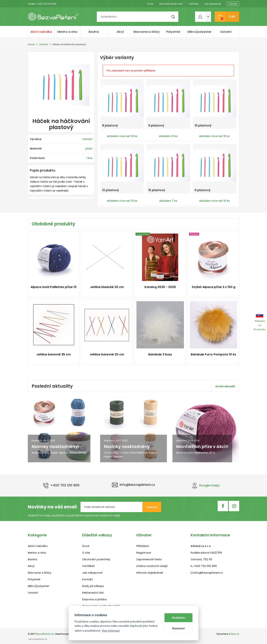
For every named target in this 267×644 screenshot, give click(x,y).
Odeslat (152, 507)
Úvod (86, 546)
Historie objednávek (150, 573)
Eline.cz (235, 634)
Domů (31, 44)
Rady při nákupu (93, 586)
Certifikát (193, 4)
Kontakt (233, 4)
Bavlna (94, 32)
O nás (150, 4)
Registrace (144, 553)
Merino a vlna (67, 32)
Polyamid (173, 32)
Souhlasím (178, 618)
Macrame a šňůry (147, 32)
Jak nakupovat (212, 4)
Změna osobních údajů (152, 566)
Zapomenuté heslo (149, 559)
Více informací (111, 631)
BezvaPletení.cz (45, 634)
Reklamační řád (93, 593)
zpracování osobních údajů (103, 515)
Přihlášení (143, 546)
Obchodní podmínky (171, 4)
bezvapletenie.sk (38, 639)
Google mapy (206, 485)
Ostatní (226, 32)
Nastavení (178, 628)
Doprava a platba (94, 599)
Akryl (120, 32)
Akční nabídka (41, 32)
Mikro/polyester (199, 32)
